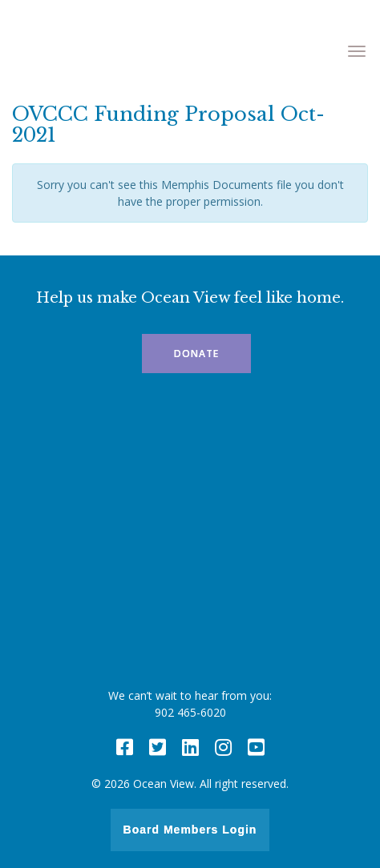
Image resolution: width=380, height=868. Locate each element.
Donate (196, 354)
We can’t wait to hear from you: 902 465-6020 (190, 704)
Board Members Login (190, 830)
